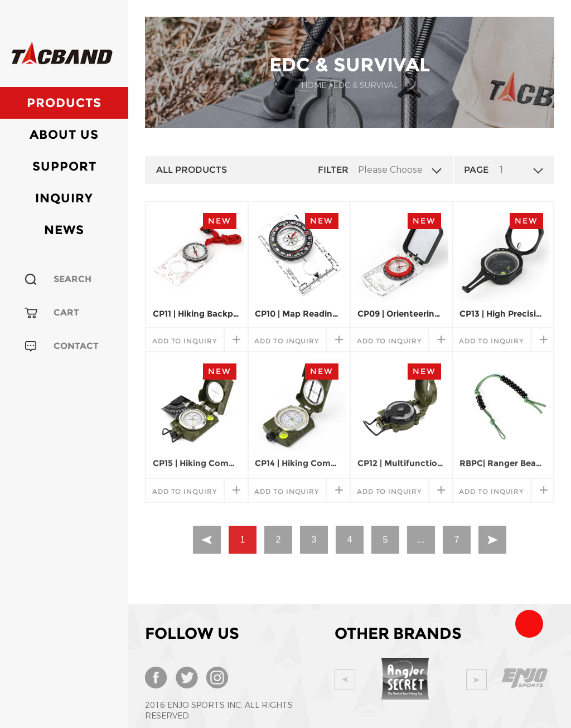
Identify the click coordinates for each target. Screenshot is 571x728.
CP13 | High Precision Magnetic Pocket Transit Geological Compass (503, 314)
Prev (345, 680)
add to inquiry (185, 341)
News (64, 230)
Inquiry (64, 198)
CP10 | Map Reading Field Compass (298, 314)
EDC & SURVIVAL (366, 86)
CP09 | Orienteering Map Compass (401, 314)
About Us (64, 135)
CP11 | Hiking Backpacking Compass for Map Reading (196, 314)
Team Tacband (529, 624)
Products (64, 103)
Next (486, 680)
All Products (192, 170)
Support (64, 166)
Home (314, 86)
